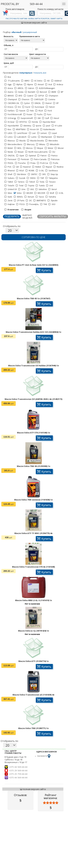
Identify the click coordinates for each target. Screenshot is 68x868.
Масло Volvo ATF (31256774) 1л (34, 661)
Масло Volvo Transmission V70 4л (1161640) (33, 567)
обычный (16, 32)
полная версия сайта (34, 22)
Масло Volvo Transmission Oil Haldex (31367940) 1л (34, 366)
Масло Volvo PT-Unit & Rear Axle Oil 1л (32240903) (34, 265)
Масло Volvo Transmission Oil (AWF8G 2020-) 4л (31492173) (33, 399)
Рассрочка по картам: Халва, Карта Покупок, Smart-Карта (34, 18)
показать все (40, 73)
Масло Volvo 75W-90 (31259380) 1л (34, 466)
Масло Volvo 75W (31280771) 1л (33, 728)
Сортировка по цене (34, 237)
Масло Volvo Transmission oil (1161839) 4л (33, 695)
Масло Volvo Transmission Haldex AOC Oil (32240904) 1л (33, 332)
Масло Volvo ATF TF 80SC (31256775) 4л (33, 533)
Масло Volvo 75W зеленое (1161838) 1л (33, 500)
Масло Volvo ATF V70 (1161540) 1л (34, 433)
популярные (26, 73)
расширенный (30, 32)
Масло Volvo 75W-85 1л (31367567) (34, 299)
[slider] (51, 803)
